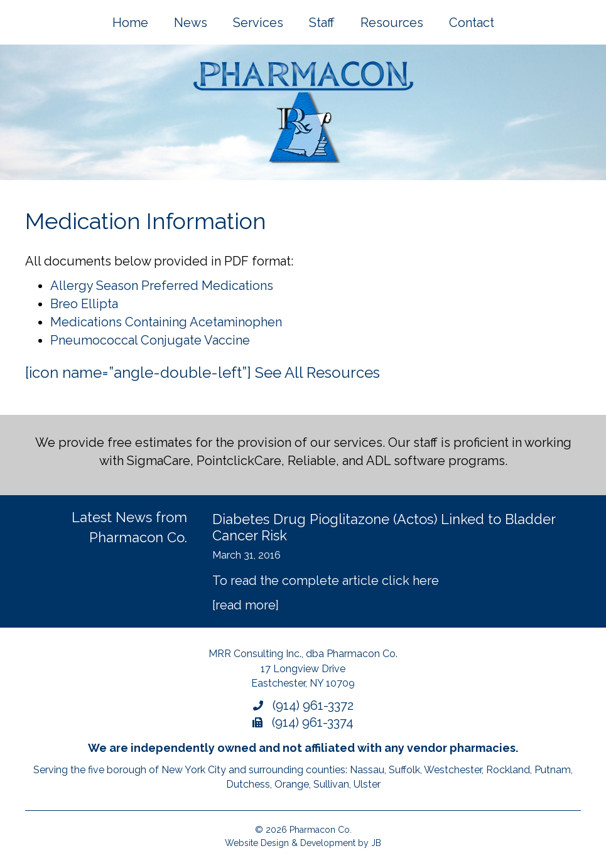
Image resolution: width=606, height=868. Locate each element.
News (191, 23)
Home (130, 23)
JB (376, 843)
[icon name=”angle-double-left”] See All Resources (203, 372)
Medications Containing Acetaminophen (166, 322)
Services (258, 23)
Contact (472, 23)
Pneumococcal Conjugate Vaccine (150, 340)
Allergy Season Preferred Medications (162, 286)
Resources (392, 23)
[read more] (246, 605)
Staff (322, 23)
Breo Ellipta (84, 304)
